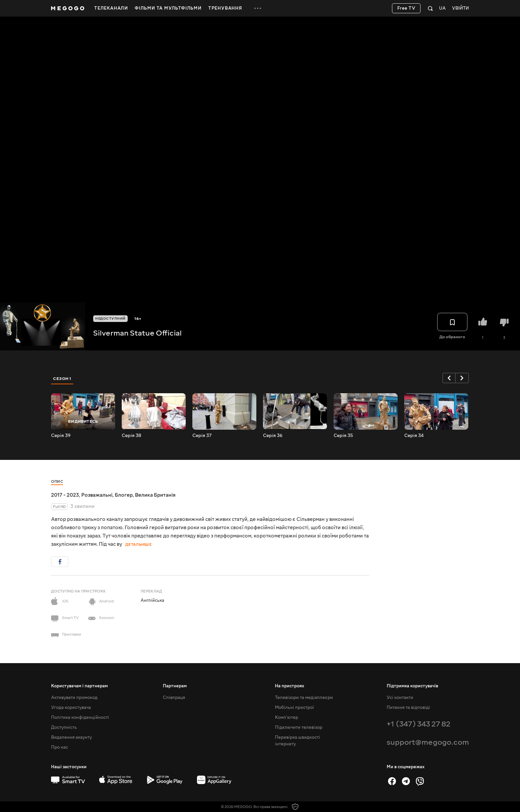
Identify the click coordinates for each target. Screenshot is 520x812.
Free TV (406, 8)
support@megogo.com (428, 742)
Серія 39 (61, 436)
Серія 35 (343, 436)
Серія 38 (131, 436)
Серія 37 (202, 436)
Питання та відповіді (408, 708)
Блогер (124, 495)
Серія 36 (273, 436)
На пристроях (290, 686)
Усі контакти (400, 698)
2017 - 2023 (65, 495)
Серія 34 (414, 436)
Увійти (460, 8)
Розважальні (97, 495)
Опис (57, 482)
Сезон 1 (62, 379)
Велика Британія (155, 495)
